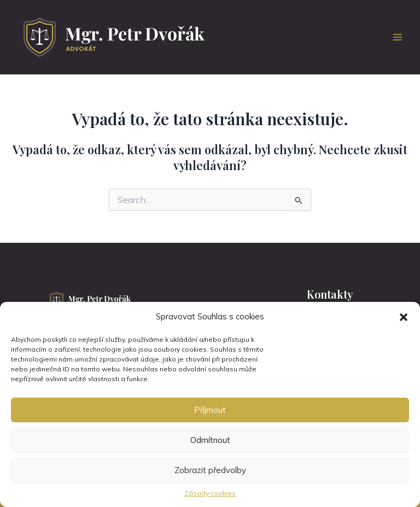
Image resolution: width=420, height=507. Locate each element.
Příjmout (210, 410)
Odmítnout (210, 440)
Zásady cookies (210, 493)
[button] (404, 317)
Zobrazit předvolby (210, 470)
